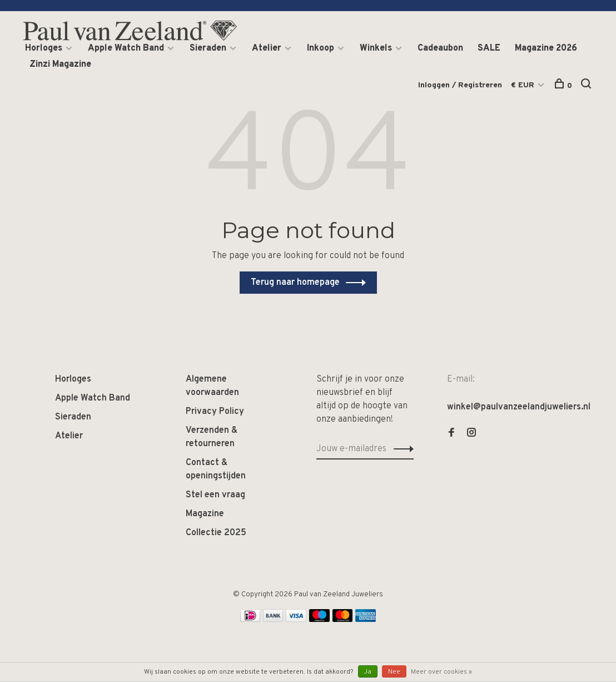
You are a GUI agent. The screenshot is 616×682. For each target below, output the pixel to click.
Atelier (267, 48)
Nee (394, 672)
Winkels (376, 48)
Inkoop (321, 48)
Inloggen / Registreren (460, 85)
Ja (368, 672)
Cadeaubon (440, 48)
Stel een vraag (215, 495)
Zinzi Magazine (60, 65)
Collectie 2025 (216, 533)
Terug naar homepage (295, 283)
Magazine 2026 (546, 48)
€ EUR (524, 85)
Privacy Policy (215, 412)
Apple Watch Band (126, 48)
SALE (489, 48)
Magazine (205, 514)
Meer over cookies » (441, 672)
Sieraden (208, 48)
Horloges (44, 48)
